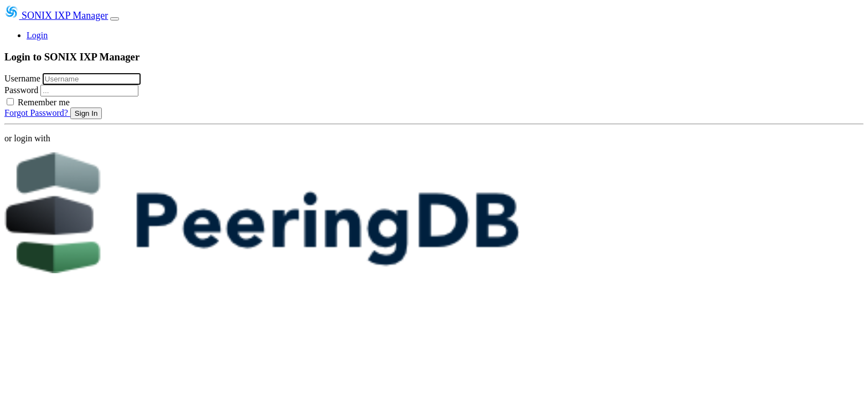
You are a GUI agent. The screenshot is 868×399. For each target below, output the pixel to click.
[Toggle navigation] (115, 19)
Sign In (86, 113)
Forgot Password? (37, 113)
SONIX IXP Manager (56, 16)
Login (37, 35)
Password (22, 90)
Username (24, 78)
